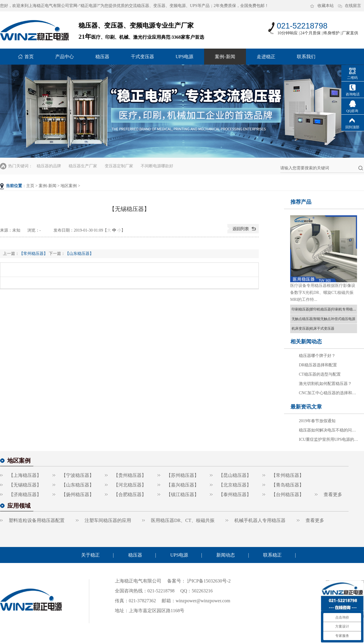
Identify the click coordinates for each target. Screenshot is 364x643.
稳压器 (102, 57)
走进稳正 (266, 57)
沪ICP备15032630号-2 (208, 581)
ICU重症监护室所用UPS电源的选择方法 (329, 439)
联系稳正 (272, 555)
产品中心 (65, 57)
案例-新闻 (225, 57)
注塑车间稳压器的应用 (108, 520)
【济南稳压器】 (25, 494)
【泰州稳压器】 (235, 494)
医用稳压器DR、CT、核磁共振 (183, 520)
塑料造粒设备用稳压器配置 (37, 520)
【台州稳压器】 (288, 494)
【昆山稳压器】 (235, 475)
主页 (30, 186)
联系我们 (306, 57)
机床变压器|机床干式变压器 (313, 328)
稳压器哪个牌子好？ (317, 356)
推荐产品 (301, 202)
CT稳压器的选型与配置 (320, 374)
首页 (29, 57)
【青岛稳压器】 (288, 485)
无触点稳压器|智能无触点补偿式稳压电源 (323, 319)
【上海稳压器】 (25, 475)
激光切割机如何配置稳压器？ (325, 384)
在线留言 (353, 6)
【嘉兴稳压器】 (183, 485)
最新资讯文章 (306, 407)
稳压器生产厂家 (83, 166)
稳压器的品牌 (49, 166)
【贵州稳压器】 (130, 475)
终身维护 (331, 33)
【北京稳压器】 (235, 485)
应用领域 (19, 506)
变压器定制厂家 (119, 166)
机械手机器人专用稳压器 (260, 520)
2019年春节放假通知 (317, 421)
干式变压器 (142, 57)
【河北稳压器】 (130, 485)
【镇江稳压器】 (183, 494)
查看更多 (333, 494)
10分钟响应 (288, 33)
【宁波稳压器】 (78, 475)
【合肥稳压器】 (130, 494)
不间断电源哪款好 (157, 166)
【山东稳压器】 (79, 254)
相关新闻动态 (306, 342)
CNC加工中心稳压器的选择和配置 (329, 393)
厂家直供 (350, 33)
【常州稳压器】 (33, 254)
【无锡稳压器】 (25, 485)
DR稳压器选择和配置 (318, 365)
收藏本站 (326, 6)
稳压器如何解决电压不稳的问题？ (329, 430)
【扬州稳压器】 (78, 494)
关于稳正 (90, 555)
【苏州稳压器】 (183, 475)
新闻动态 (226, 555)
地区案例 (69, 186)
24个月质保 (311, 33)
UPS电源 (184, 57)
